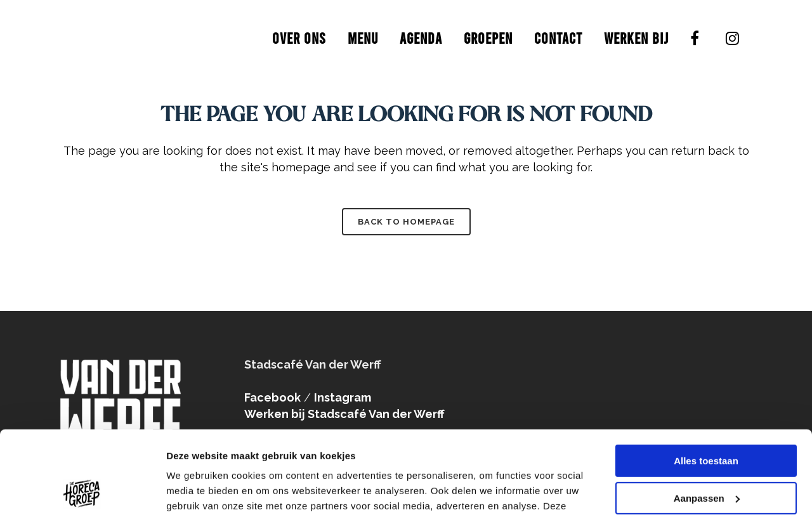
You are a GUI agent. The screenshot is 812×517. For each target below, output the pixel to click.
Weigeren (706, 456)
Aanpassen (707, 418)
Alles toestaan (706, 382)
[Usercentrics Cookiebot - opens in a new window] (82, 492)
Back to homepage (406, 222)
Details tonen (196, 492)
